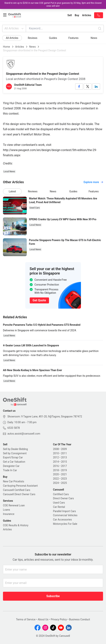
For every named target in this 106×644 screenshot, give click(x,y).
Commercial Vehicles (65, 515)
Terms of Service (26, 619)
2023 (64, 479)
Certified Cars (61, 494)
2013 (64, 457)
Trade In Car (10, 470)
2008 (56, 449)
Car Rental (59, 507)
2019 (64, 470)
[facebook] (79, 86)
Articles (20, 47)
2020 (56, 474)
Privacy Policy (59, 619)
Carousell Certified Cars (17, 490)
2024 (56, 483)
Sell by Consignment (15, 453)
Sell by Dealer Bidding (15, 449)
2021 (64, 474)
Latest (12, 191)
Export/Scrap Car (13, 457)
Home (6, 47)
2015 (64, 462)
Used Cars (59, 503)
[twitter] (88, 86)
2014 (56, 462)
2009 (64, 449)
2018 (56, 470)
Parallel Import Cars (65, 511)
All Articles (14, 28)
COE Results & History (16, 525)
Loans (6, 510)
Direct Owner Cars (63, 498)
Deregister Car (11, 466)
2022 (56, 479)
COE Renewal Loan (14, 505)
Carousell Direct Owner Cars (19, 494)
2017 (64, 466)
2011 (64, 453)
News (94, 38)
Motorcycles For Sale (65, 524)
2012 (56, 457)
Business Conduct (80, 619)
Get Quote (39, 300)
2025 (64, 483)
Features (74, 38)
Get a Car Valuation (14, 462)
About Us (43, 619)
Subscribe (53, 596)
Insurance (9, 514)
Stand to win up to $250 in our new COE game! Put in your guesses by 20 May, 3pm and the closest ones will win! (53, 4)
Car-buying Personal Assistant (20, 486)
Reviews (33, 38)
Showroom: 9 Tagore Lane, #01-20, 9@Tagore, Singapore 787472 (45, 416)
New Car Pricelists (14, 481)
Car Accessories (62, 520)
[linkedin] (96, 86)
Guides (53, 38)
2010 (56, 453)
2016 (56, 466)
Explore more (93, 182)
